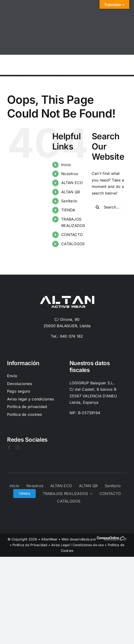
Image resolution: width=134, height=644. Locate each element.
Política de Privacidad (30, 545)
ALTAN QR (71, 192)
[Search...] (109, 207)
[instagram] (17, 448)
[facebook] (9, 448)
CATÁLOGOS (73, 244)
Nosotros (70, 174)
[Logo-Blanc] (67, 298)
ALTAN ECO (72, 183)
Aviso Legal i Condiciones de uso (78, 545)
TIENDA (68, 210)
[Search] (98, 207)
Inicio (66, 165)
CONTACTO (72, 235)
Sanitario (69, 201)
